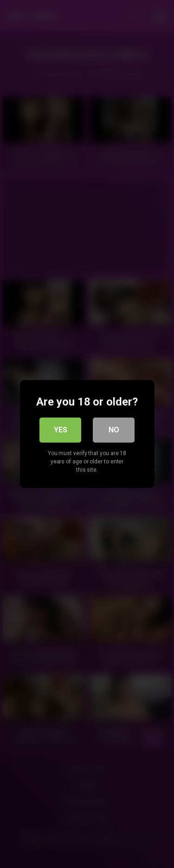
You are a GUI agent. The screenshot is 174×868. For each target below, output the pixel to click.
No (114, 430)
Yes (61, 430)
